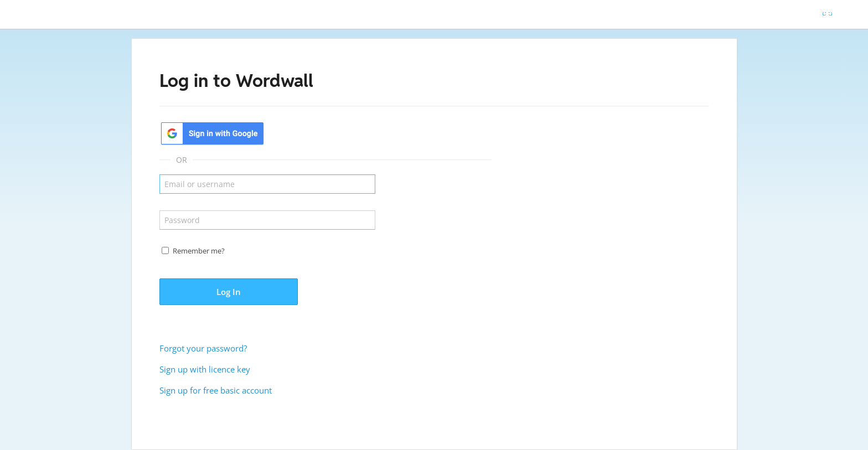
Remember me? (199, 251)
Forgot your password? (203, 348)
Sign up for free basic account (216, 390)
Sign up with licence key (205, 369)
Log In (229, 292)
